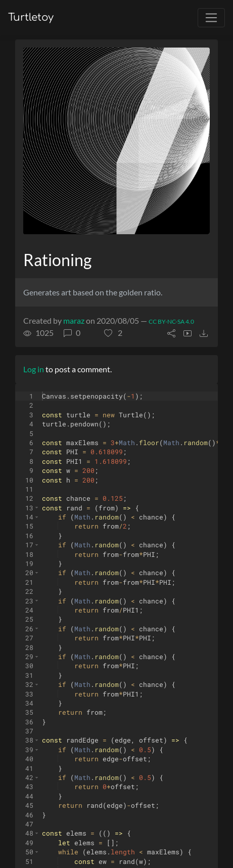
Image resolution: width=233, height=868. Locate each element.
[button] (113, 333)
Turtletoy (31, 17)
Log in (34, 369)
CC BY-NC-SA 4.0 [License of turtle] (171, 321)
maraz (74, 320)
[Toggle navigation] (211, 18)
